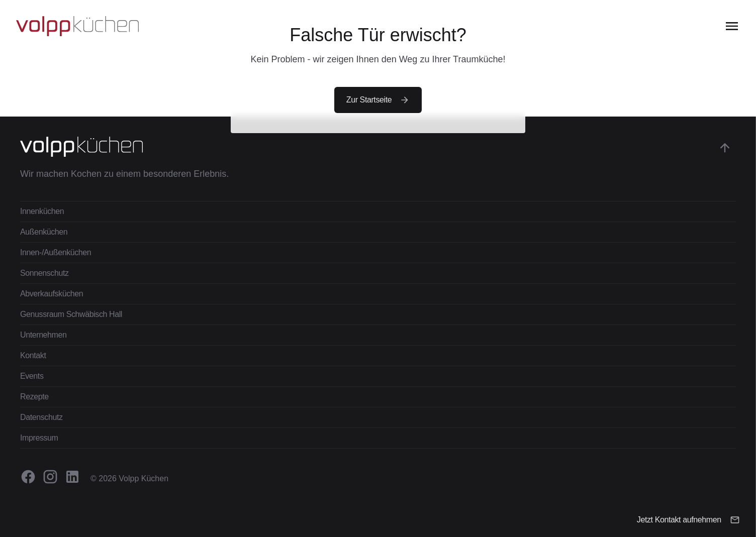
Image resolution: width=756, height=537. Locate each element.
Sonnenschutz (44, 273)
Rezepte (34, 397)
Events (32, 376)
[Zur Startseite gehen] (77, 26)
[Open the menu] (732, 26)
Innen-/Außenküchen (56, 252)
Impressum (39, 438)
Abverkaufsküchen (52, 294)
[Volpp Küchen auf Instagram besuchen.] (50, 477)
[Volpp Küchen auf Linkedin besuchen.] (72, 477)
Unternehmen (43, 335)
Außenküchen (44, 232)
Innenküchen (42, 211)
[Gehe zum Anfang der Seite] (725, 148)
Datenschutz (41, 417)
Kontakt (33, 355)
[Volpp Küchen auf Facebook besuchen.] (28, 477)
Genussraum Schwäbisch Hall (71, 314)
